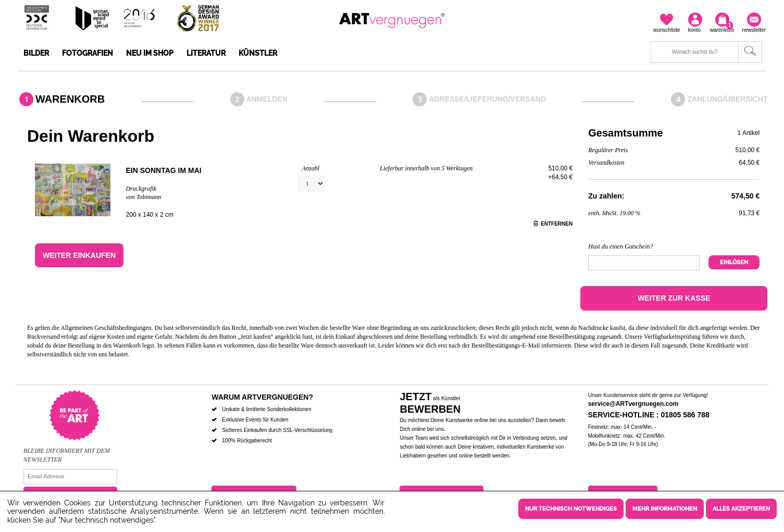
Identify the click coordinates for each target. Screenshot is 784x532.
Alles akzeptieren (741, 509)
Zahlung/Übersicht (727, 99)
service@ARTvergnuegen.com (633, 404)
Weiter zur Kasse (674, 298)
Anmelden (267, 99)
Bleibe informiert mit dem (67, 451)
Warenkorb (70, 99)
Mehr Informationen (665, 509)
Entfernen (553, 224)
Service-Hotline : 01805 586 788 (649, 415)
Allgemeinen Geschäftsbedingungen (106, 328)
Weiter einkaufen (79, 255)
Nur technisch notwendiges (571, 509)
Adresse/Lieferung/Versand (487, 99)
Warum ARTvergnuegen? (262, 397)
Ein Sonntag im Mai (164, 170)
